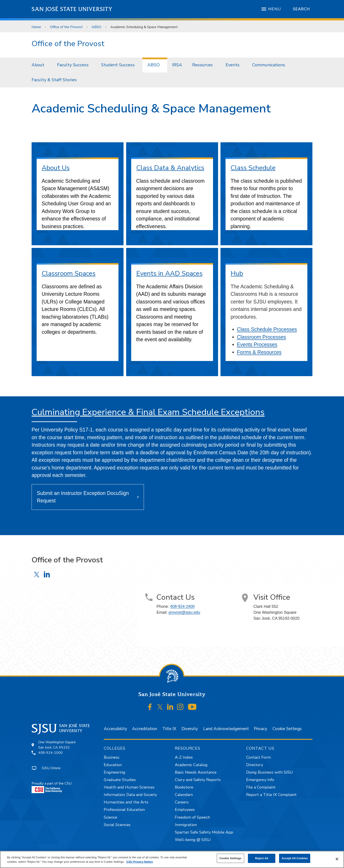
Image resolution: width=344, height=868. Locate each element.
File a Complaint (261, 787)
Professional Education (124, 810)
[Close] (337, 859)
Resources (202, 65)
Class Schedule (253, 168)
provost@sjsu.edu (184, 612)
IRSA (177, 65)
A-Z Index (184, 757)
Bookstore (184, 787)
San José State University (72, 9)
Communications (269, 65)
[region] (172, 859)
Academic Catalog (191, 765)
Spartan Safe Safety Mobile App (204, 832)
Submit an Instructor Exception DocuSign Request (83, 497)
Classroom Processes (262, 337)
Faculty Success (73, 65)
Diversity (190, 729)
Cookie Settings (287, 729)
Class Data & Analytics (170, 168)
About (38, 65)
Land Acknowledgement (226, 729)
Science (110, 817)
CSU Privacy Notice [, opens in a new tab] (140, 862)
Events (233, 65)
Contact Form (258, 757)
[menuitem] (39, 65)
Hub (237, 273)
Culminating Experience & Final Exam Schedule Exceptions (148, 412)
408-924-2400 (182, 606)
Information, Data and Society (130, 795)
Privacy (261, 729)
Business (112, 757)
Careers (182, 802)
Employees (185, 810)
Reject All (262, 858)
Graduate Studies (120, 780)
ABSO (96, 27)
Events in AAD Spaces (169, 273)
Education (113, 765)
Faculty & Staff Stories (54, 80)
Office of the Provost (66, 27)
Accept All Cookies (295, 858)
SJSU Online (51, 768)
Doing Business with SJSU (270, 772)
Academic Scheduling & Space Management (144, 27)
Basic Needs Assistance (196, 772)
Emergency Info (260, 780)
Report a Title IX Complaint (271, 795)
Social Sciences (117, 825)
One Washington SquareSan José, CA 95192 (57, 745)
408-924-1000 (50, 753)
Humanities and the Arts (126, 802)
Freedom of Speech (192, 817)
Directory (255, 765)
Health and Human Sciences (129, 787)
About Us (56, 168)
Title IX (169, 729)
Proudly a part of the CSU (52, 787)
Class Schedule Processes (267, 329)
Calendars (184, 795)
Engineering (115, 772)
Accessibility (115, 729)
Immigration (186, 825)
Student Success (118, 65)
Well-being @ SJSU (193, 840)
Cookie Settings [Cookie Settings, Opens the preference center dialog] (230, 858)
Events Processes (257, 345)
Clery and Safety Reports (198, 780)
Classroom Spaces (69, 273)
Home (36, 27)
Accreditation (145, 729)
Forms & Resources (259, 352)
